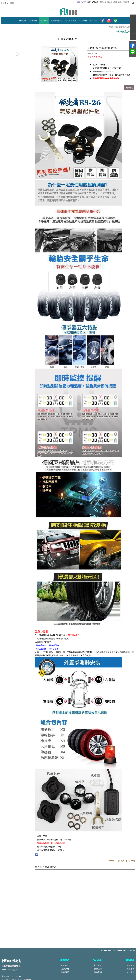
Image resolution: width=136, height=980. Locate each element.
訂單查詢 (126, 2)
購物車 (110, 2)
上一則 (111, 861)
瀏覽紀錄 (103, 2)
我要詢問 (129, 87)
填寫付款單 (118, 2)
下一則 (132, 861)
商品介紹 (118, 27)
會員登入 (4, 3)
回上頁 (121, 861)
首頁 (112, 27)
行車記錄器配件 (129, 27)
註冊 (12, 3)
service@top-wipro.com (20, 953)
